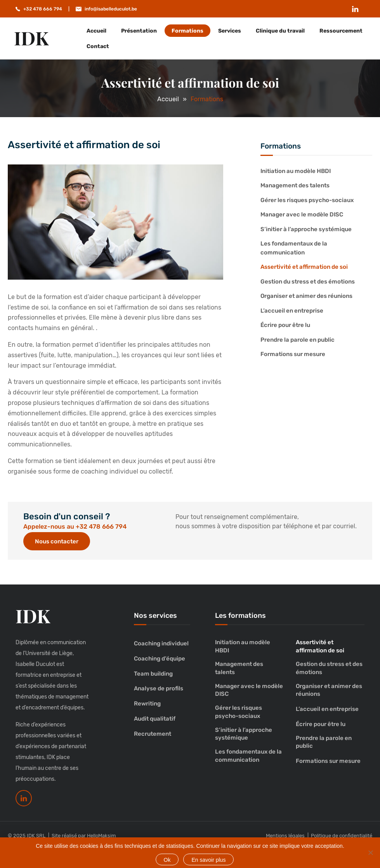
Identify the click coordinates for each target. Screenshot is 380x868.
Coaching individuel (161, 643)
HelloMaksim (102, 836)
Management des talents (295, 185)
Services (230, 31)
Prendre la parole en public (298, 340)
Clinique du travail (280, 31)
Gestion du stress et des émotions (308, 282)
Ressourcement (341, 31)
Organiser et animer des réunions (306, 296)
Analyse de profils (159, 688)
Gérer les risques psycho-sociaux (307, 200)
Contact (98, 46)
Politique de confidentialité (342, 836)
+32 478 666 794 (43, 9)
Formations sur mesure (293, 354)
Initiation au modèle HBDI (296, 171)
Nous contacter (57, 541)
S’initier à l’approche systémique (306, 229)
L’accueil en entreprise (292, 311)
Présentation (139, 31)
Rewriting (147, 704)
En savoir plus (208, 860)
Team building (153, 674)
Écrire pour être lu (285, 325)
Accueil (96, 31)
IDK (31, 38)
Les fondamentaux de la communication (294, 248)
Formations (187, 31)
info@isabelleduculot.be (111, 9)
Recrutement (153, 734)
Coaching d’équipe (160, 659)
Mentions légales (285, 836)
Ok (167, 860)
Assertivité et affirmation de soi (304, 267)
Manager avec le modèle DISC (302, 214)
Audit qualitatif (155, 719)
